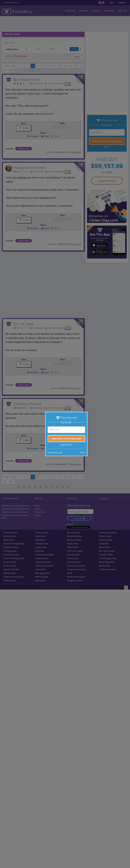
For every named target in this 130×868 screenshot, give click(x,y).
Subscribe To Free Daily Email (66, 439)
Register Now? (66, 445)
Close (83, 453)
